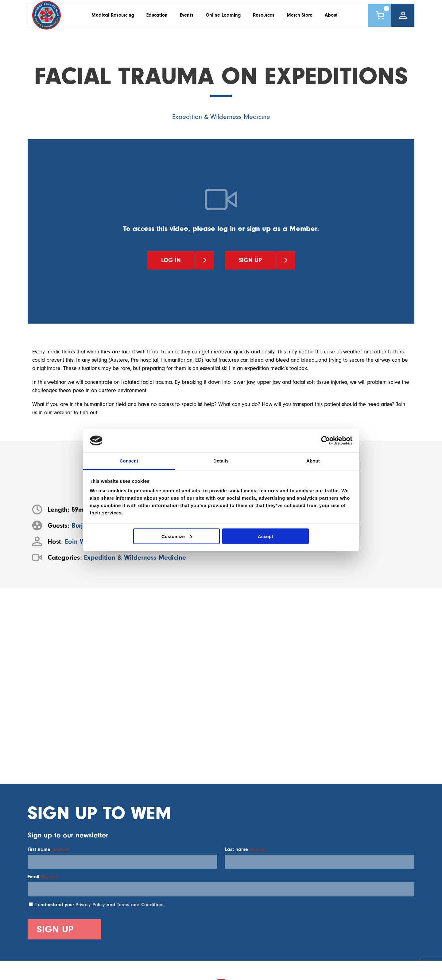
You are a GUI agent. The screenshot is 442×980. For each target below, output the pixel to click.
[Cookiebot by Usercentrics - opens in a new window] (326, 440)
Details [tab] (221, 461)
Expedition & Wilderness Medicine (221, 117)
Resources (264, 18)
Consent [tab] (129, 461)
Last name (246, 849)
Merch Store (300, 18)
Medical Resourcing (113, 18)
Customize (177, 536)
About (331, 18)
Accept (266, 536)
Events (187, 18)
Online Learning (223, 18)
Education (157, 18)
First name (48, 849)
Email (43, 877)
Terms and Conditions (141, 905)
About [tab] (313, 461)
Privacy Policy (90, 905)
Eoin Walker (83, 541)
